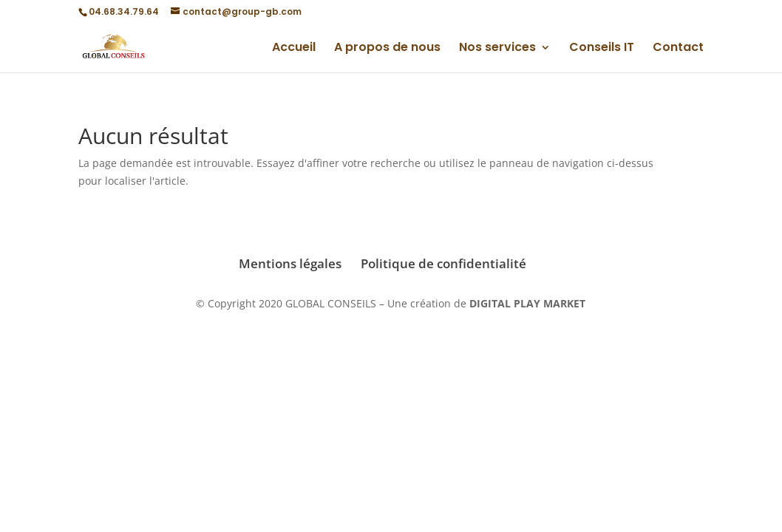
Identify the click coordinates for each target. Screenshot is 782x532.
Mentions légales (290, 263)
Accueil (294, 49)
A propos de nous (387, 49)
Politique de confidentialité (443, 263)
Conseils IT (602, 49)
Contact (678, 49)
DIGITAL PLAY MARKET (527, 303)
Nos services (497, 49)
